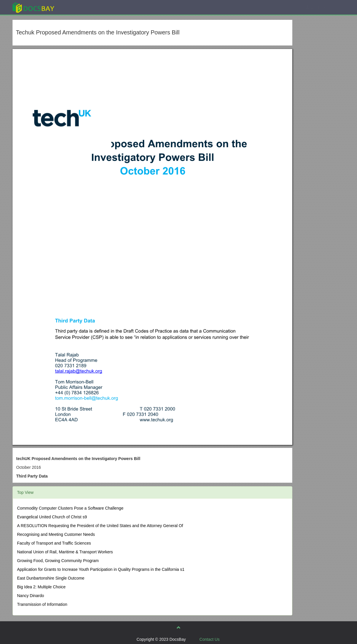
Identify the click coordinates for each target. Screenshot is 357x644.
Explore (77, 7)
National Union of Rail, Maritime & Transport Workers (65, 552)
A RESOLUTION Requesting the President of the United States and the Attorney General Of (100, 526)
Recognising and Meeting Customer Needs (56, 534)
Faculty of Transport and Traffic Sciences (54, 543)
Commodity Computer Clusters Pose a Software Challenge (70, 508)
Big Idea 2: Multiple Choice (42, 587)
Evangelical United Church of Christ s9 (52, 517)
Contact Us (209, 639)
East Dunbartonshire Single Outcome (51, 578)
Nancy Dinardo (31, 596)
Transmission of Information (42, 604)
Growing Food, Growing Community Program (58, 561)
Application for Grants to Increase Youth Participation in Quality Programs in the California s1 (101, 569)
